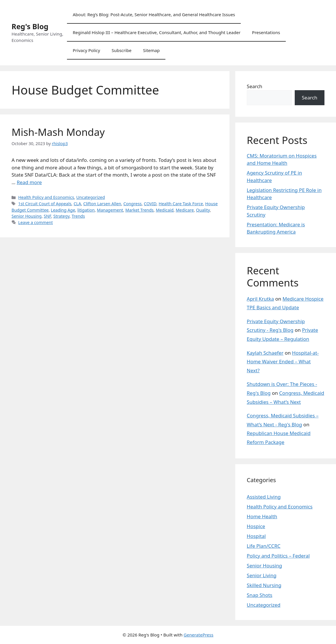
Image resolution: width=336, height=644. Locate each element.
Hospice (256, 526)
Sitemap (152, 50)
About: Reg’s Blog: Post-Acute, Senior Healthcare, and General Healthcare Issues (154, 14)
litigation (86, 210)
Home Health (262, 516)
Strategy (61, 216)
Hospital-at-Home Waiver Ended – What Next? (283, 362)
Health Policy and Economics (46, 197)
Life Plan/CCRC (264, 546)
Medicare (185, 210)
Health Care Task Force (181, 204)
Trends (78, 216)
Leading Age (63, 210)
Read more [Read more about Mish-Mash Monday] (29, 182)
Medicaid (165, 210)
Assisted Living (264, 497)
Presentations (266, 32)
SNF (48, 216)
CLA (77, 204)
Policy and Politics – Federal (278, 556)
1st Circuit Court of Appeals (45, 204)
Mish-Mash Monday (58, 132)
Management (110, 210)
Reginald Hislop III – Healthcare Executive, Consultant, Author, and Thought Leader (157, 32)
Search (255, 86)
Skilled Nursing (264, 585)
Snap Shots (260, 595)
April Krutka (260, 299)
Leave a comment (36, 222)
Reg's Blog (30, 26)
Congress (132, 204)
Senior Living (262, 575)
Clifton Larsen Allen (102, 204)
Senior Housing (27, 216)
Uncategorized (90, 197)
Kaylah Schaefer (265, 353)
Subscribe (122, 50)
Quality (203, 210)
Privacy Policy (86, 50)
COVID (150, 204)
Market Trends (139, 210)
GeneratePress (198, 635)
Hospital (256, 536)
